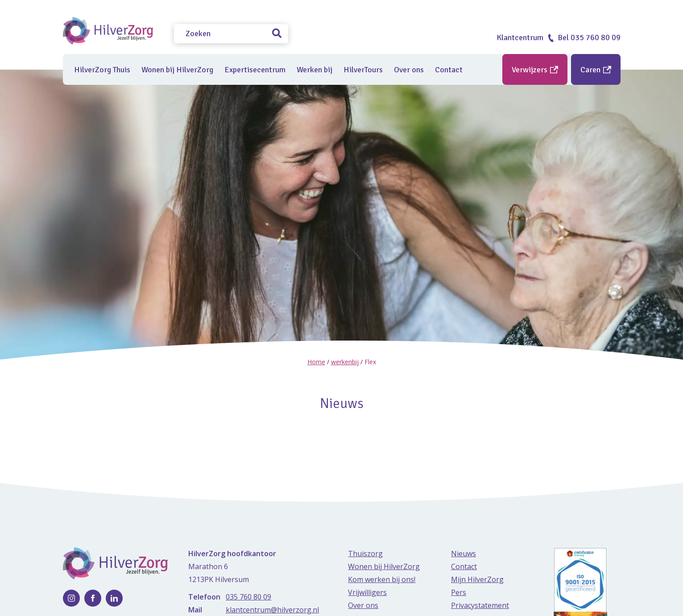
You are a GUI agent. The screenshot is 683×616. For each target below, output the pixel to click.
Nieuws (464, 553)
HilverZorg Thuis (102, 70)
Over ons (409, 70)
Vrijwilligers (367, 592)
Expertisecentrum (255, 70)
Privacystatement (480, 605)
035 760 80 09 (248, 596)
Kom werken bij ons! (382, 579)
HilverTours (363, 70)
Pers (459, 592)
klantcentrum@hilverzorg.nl (272, 609)
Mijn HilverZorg (477, 579)
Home (316, 362)
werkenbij (345, 362)
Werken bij (315, 70)
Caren (596, 70)
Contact (449, 70)
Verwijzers (535, 70)
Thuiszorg (365, 553)
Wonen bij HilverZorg (177, 70)
